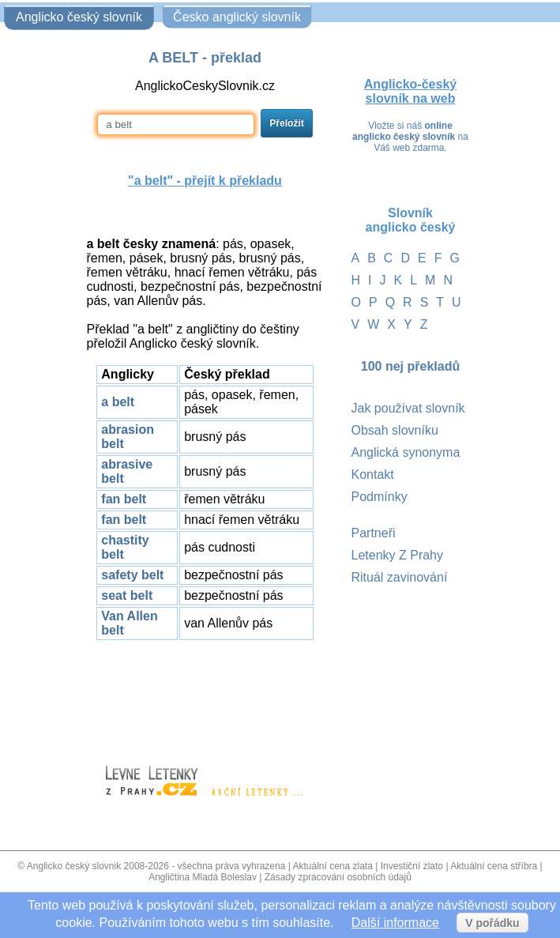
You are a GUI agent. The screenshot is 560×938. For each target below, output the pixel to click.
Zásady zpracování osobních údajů (338, 877)
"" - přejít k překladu (205, 181)
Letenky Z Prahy (398, 555)
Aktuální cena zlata (332, 866)
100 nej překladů (410, 366)
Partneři (374, 533)
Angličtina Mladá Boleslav (203, 877)
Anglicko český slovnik (74, 866)
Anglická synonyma (406, 452)
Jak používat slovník (408, 408)
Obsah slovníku (395, 430)
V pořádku (492, 923)
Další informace (395, 923)
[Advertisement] (205, 695)
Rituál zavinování (400, 577)
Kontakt (373, 475)
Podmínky (380, 497)
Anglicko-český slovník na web (410, 91)
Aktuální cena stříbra (494, 866)
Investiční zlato (412, 866)
